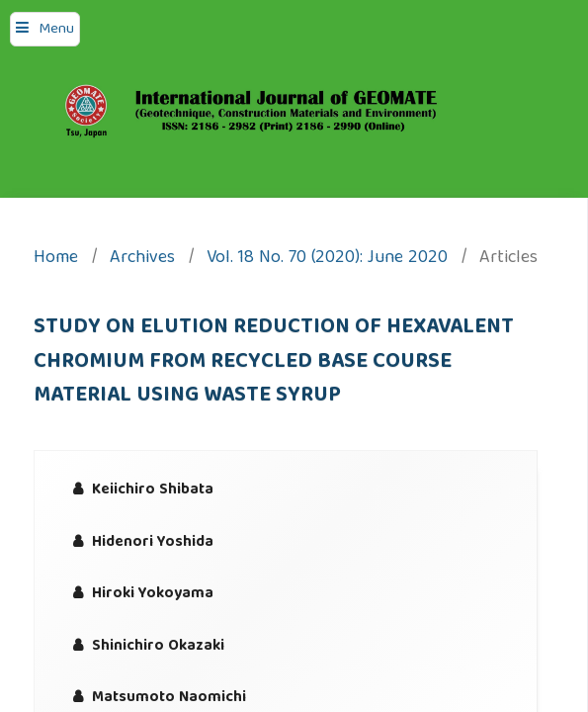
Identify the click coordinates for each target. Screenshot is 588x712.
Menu (56, 30)
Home (56, 260)
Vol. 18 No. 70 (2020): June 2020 (327, 260)
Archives (142, 260)
